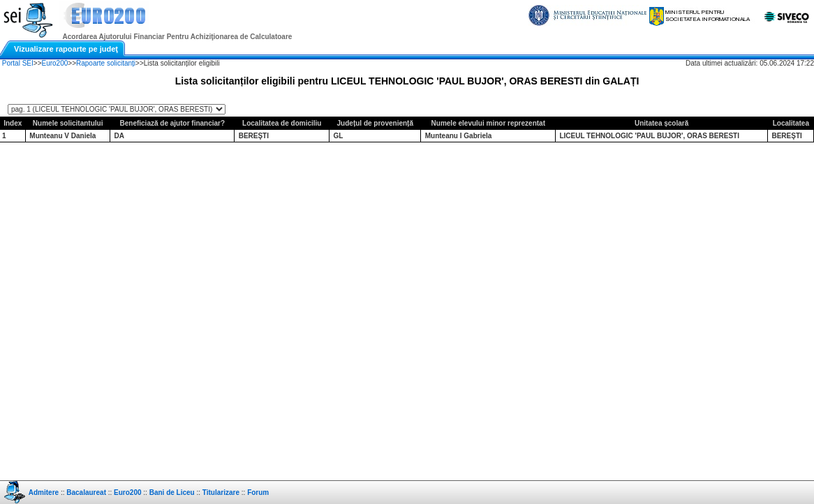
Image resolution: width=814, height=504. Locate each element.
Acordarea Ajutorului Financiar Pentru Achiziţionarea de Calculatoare (178, 37)
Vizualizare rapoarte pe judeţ (66, 49)
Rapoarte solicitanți (106, 63)
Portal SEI (18, 63)
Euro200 (55, 63)
